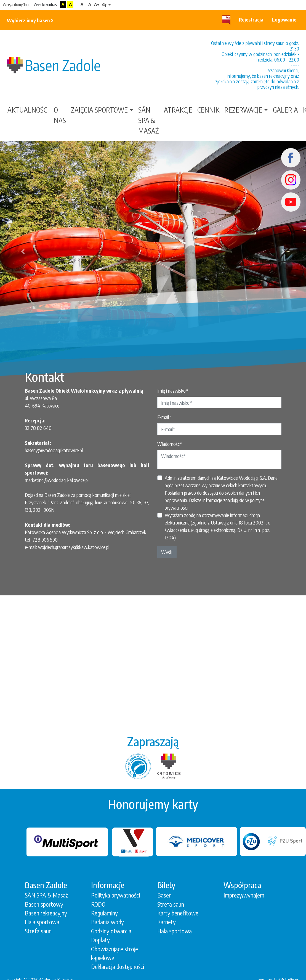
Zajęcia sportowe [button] (99, 110)
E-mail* (164, 417)
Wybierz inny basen (30, 20)
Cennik (208, 110)
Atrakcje (178, 110)
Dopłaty (100, 940)
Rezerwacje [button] (243, 110)
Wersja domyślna (16, 5)
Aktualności (28, 110)
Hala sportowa (42, 922)
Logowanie (284, 19)
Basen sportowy (44, 904)
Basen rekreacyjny (46, 913)
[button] (23, 252)
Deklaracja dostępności (118, 967)
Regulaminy (104, 913)
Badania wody (107, 922)
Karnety (167, 922)
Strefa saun (38, 931)
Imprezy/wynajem (244, 895)
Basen (164, 895)
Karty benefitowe (178, 913)
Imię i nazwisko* (173, 391)
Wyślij (167, 552)
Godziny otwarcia (111, 931)
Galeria (285, 110)
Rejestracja (251, 19)
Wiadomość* (170, 444)
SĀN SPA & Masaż (149, 120)
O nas (60, 115)
